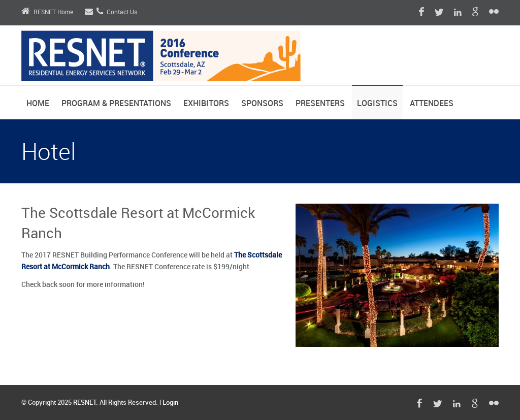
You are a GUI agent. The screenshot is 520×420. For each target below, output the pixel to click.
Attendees (432, 104)
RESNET (85, 403)
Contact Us (111, 12)
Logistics (377, 104)
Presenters (320, 104)
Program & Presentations (116, 104)
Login (170, 403)
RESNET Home (47, 12)
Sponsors (262, 104)
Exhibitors (206, 104)
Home (38, 104)
